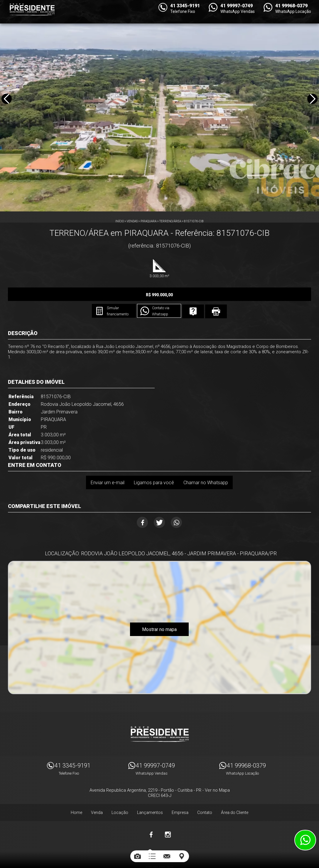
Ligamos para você (152, 466)
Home (76, 795)
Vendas (132, 221)
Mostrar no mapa (159, 615)
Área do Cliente (235, 795)
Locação (120, 795)
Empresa (180, 795)
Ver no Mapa (217, 773)
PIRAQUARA (148, 221)
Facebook (136, 506)
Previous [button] (8, 107)
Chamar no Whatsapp (207, 466)
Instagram (168, 817)
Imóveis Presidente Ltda (160, 717)
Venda (97, 795)
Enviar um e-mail (103, 466)
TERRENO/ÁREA (170, 221)
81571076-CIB (194, 221)
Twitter (159, 506)
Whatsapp (183, 506)
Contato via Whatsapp (219, 295)
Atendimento (305, 840)
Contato (205, 795)
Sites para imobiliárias (160, 850)
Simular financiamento (164, 295)
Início (120, 221)
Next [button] (311, 107)
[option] (159, 106)
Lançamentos (150, 795)
